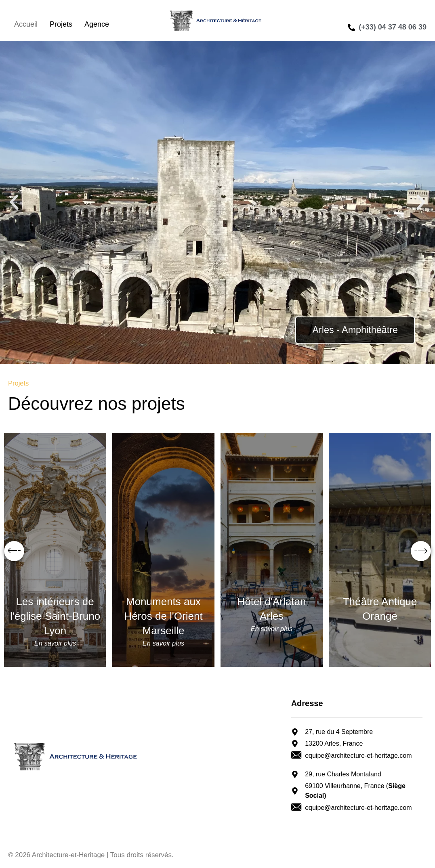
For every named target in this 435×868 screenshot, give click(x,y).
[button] (14, 202)
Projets (61, 24)
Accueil (26, 24)
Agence (97, 24)
